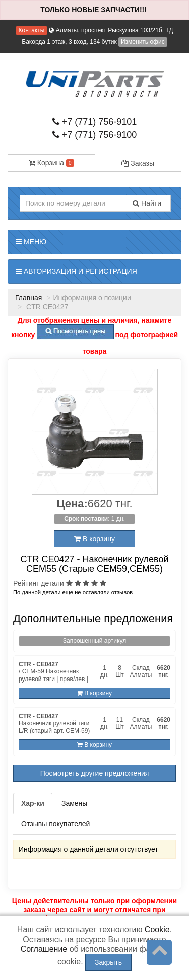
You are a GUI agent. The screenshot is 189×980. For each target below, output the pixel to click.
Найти (147, 203)
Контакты (32, 30)
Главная (28, 298)
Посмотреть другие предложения (95, 773)
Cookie (157, 929)
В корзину (94, 539)
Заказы (138, 163)
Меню (31, 242)
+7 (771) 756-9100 (95, 135)
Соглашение (44, 949)
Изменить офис (143, 42)
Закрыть (108, 962)
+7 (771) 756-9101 (95, 122)
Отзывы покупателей (55, 824)
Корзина (51, 163)
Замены (74, 803)
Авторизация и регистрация (76, 271)
